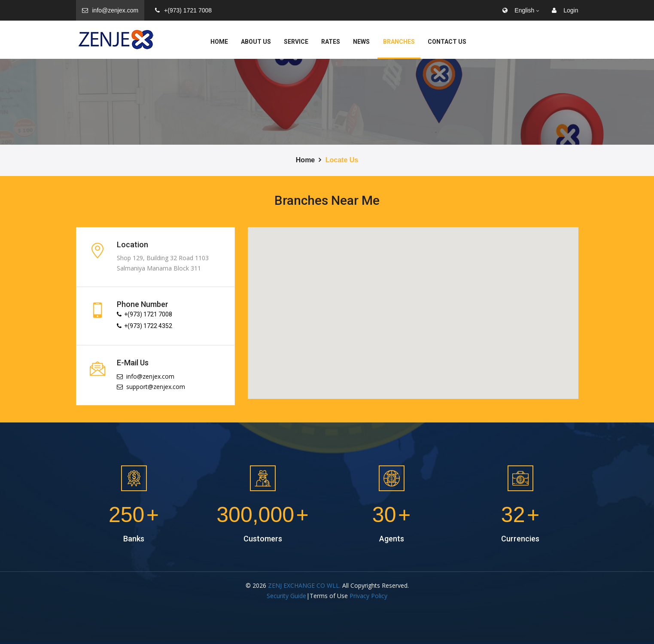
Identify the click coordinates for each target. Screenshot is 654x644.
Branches (399, 42)
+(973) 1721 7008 (183, 10)
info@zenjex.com (110, 10)
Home (219, 42)
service (296, 42)
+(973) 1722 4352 (144, 326)
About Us (256, 42)
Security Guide (286, 596)
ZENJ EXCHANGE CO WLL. (304, 585)
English (518, 10)
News (361, 42)
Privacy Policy (368, 596)
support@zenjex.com (151, 387)
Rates (331, 42)
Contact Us (447, 42)
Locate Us (342, 160)
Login (565, 10)
